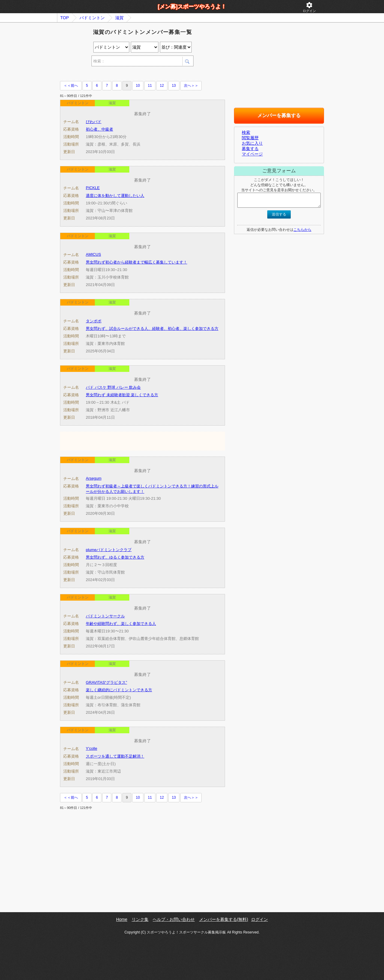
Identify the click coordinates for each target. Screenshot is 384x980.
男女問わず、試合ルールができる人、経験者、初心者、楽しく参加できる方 (152, 329)
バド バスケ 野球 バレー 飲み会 (113, 387)
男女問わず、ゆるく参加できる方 (115, 557)
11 (150, 86)
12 (162, 86)
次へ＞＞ (191, 86)
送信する (279, 214)
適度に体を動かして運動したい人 (115, 196)
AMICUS (93, 254)
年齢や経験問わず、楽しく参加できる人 (121, 624)
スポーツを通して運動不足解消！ (115, 756)
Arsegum (94, 478)
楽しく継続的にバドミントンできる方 (119, 690)
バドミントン (92, 18)
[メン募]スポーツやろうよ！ (192, 7)
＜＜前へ (71, 86)
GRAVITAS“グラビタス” (106, 682)
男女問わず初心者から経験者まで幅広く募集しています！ (136, 262)
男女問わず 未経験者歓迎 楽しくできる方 (122, 395)
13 (174, 86)
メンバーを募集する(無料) (224, 919)
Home (122, 919)
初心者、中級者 (99, 129)
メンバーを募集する (279, 115)
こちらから (302, 230)
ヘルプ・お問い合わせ (174, 919)
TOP (65, 18)
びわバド (94, 122)
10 (138, 86)
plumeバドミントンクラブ (109, 550)
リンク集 (140, 919)
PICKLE (93, 188)
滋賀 (119, 18)
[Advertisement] (130, 75)
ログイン (309, 7)
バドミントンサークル (105, 616)
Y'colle (91, 748)
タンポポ (94, 321)
